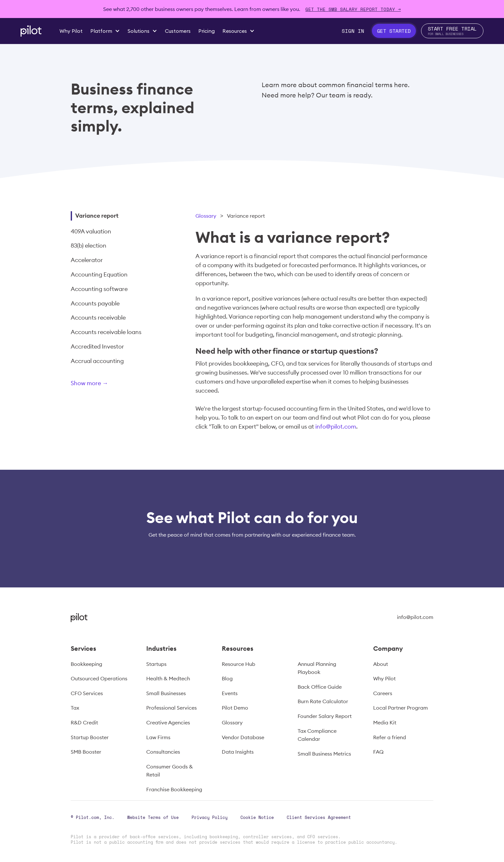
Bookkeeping (86, 664)
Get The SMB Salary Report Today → (353, 9)
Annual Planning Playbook (317, 668)
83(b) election (89, 245)
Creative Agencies (168, 722)
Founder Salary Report (325, 716)
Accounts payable (95, 303)
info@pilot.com (336, 426)
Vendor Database (243, 737)
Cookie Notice (257, 817)
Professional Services (171, 708)
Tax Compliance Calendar (317, 735)
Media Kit (385, 722)
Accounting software (99, 289)
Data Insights (238, 752)
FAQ (378, 752)
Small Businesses (166, 693)
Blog (227, 678)
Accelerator (87, 260)
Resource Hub (239, 664)
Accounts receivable (98, 318)
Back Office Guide (320, 687)
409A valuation (91, 231)
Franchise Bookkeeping (174, 789)
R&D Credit (84, 722)
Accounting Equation (99, 274)
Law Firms (158, 737)
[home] (31, 31)
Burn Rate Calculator (323, 701)
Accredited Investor (97, 346)
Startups (156, 664)
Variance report (97, 216)
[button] (105, 31)
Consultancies (163, 752)
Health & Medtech (168, 678)
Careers (383, 693)
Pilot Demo (235, 708)
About (381, 664)
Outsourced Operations (99, 678)
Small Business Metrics (324, 754)
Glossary (206, 216)
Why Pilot (384, 678)
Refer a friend (390, 737)
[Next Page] (111, 384)
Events (230, 693)
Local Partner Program (401, 708)
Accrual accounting (97, 361)
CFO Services (87, 693)
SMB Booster (86, 752)
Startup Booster (90, 737)
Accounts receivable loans (106, 332)
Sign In (353, 31)
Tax (75, 708)
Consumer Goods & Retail (170, 771)
